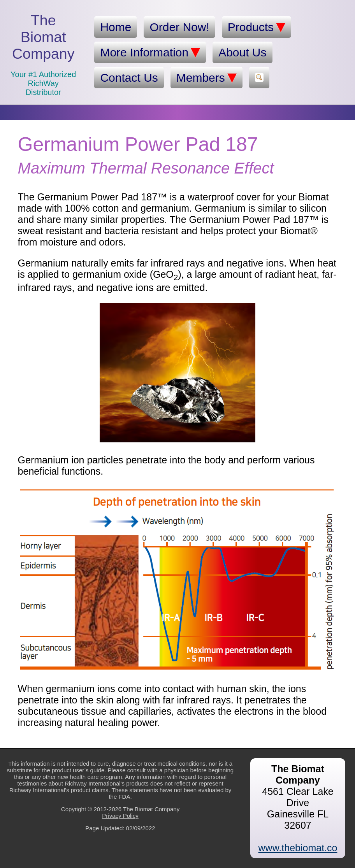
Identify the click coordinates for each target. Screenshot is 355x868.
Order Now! (179, 27)
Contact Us (129, 78)
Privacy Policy (120, 816)
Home (116, 27)
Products (257, 27)
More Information (150, 53)
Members (206, 78)
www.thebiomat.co (298, 848)
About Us (242, 52)
